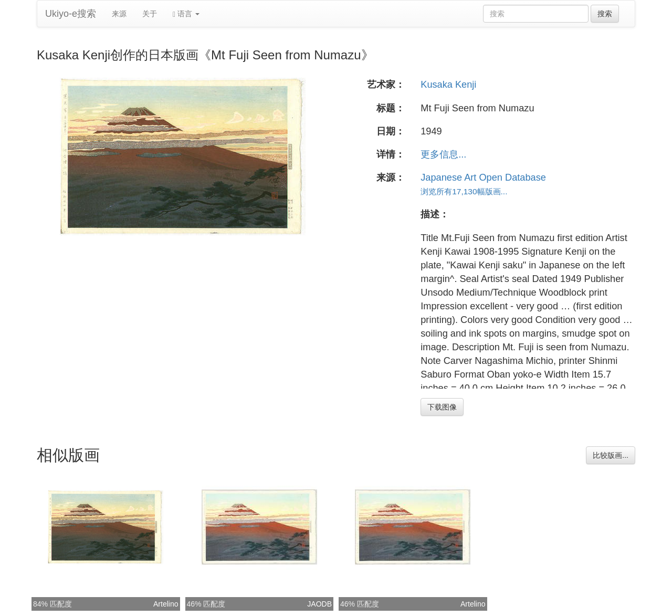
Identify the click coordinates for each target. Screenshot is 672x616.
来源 (119, 14)
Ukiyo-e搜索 (71, 14)
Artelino (166, 604)
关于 (150, 14)
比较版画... (611, 455)
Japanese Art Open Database (483, 178)
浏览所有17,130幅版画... (464, 191)
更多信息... (443, 154)
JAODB (319, 604)
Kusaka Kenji (448, 85)
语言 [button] (186, 14)
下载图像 (442, 407)
